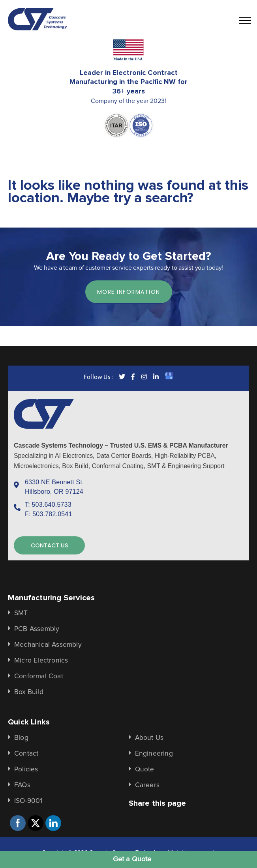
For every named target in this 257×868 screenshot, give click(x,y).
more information (129, 292)
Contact (26, 754)
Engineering (154, 754)
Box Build (29, 692)
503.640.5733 (52, 505)
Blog (21, 738)
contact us (49, 545)
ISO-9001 (28, 801)
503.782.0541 (52, 514)
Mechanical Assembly (48, 645)
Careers (147, 785)
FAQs (22, 785)
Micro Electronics (41, 661)
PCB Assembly (37, 629)
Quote (145, 769)
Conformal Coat (39, 676)
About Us (149, 738)
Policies (26, 769)
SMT (21, 613)
